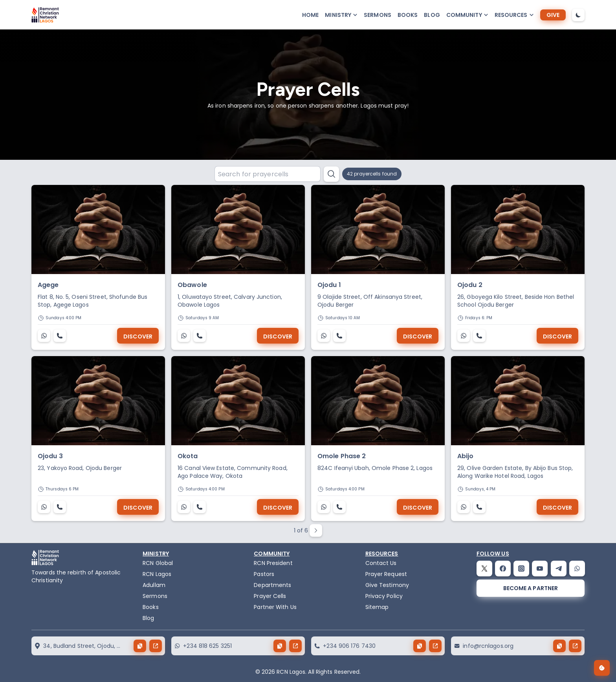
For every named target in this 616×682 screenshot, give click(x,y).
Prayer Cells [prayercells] (270, 596)
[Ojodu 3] (98, 401)
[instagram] (521, 569)
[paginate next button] (316, 530)
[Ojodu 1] (378, 229)
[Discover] (138, 336)
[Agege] (98, 229)
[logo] (45, 15)
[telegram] (559, 569)
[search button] (331, 174)
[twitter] (484, 569)
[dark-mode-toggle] (578, 15)
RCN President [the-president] (273, 563)
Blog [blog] (432, 15)
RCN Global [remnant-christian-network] (158, 563)
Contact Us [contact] (381, 563)
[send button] (156, 646)
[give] (553, 15)
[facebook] (503, 569)
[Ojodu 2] (518, 229)
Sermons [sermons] (378, 15)
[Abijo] (518, 401)
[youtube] (540, 569)
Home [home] (310, 15)
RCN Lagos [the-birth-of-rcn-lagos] (157, 574)
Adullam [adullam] (154, 585)
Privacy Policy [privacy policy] (384, 596)
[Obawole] (238, 229)
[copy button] (140, 646)
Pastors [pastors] (264, 574)
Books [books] (408, 15)
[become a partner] (531, 588)
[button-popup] (341, 15)
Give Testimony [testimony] (387, 585)
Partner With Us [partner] (275, 607)
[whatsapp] (577, 569)
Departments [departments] (272, 585)
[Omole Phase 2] (378, 401)
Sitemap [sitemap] (377, 607)
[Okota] (238, 401)
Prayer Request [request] (386, 574)
